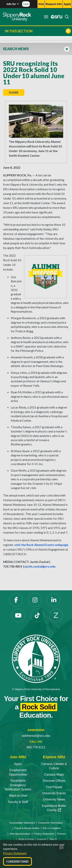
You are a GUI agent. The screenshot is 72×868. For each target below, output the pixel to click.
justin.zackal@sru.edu (40, 566)
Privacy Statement (15, 853)
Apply (18, 764)
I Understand (17, 861)
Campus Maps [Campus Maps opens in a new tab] (54, 775)
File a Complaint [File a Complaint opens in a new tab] (52, 828)
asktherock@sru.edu (36, 736)
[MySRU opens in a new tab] (55, 17)
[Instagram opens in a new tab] (35, 600)
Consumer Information (51, 823)
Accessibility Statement (22, 823)
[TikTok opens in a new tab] (37, 615)
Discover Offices (54, 781)
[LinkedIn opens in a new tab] (54, 600)
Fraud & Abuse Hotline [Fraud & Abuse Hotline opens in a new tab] (27, 828)
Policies (61, 834)
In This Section (38, 31)
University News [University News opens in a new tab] (54, 799)
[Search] (66, 17)
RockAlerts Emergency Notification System (18, 785)
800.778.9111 (36, 747)
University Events (54, 793)
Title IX (53, 839)
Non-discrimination (20, 834)
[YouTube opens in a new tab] (18, 615)
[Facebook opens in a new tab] (16, 600)
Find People (54, 787)
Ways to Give (18, 796)
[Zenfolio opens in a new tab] (56, 615)
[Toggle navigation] (46, 17)
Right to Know (26, 839)
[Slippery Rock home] (17, 17)
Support (42, 839)
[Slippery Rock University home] (36, 659)
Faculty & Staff (18, 802)
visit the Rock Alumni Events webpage (41, 545)
